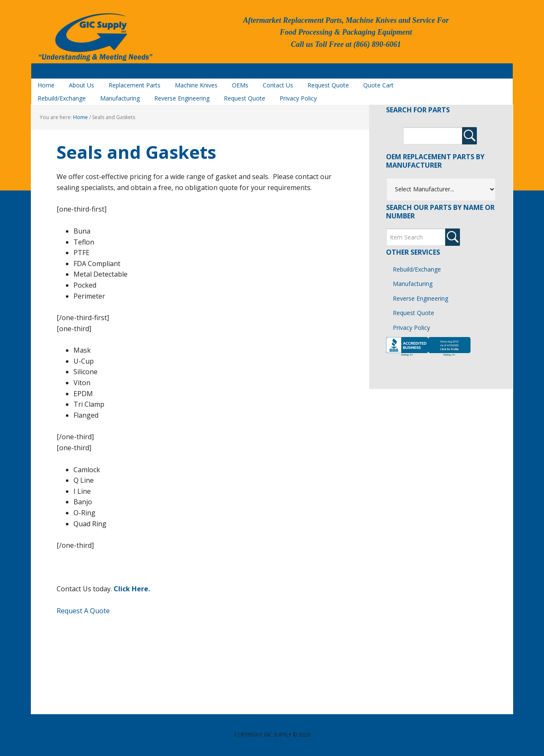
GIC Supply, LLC (95, 38)
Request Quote (413, 313)
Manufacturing (413, 284)
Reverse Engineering (420, 298)
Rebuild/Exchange (417, 269)
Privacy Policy (411, 328)
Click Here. (132, 589)
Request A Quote (83, 611)
